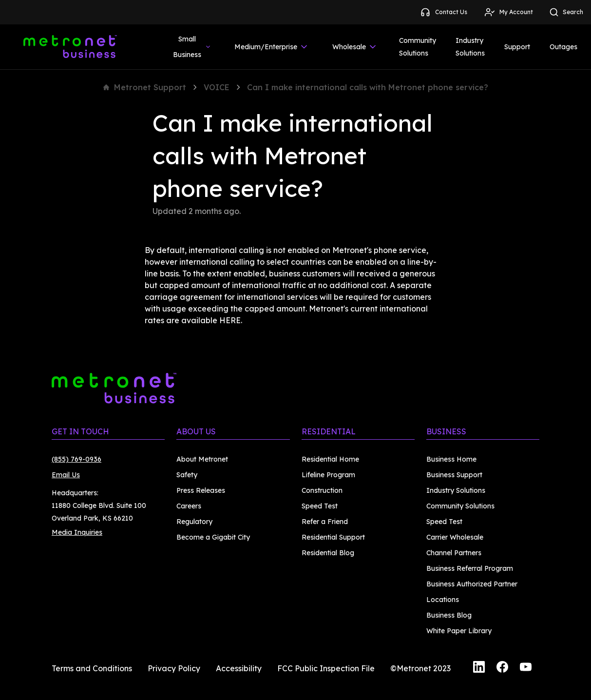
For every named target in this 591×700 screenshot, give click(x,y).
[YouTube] (526, 668)
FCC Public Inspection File (326, 668)
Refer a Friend (325, 522)
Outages (563, 47)
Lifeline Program (328, 475)
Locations (443, 600)
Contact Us (443, 12)
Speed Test (320, 506)
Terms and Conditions (92, 668)
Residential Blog (328, 553)
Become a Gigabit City (213, 537)
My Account (508, 12)
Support (517, 47)
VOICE (217, 87)
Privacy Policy (174, 668)
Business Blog (449, 615)
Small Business (192, 47)
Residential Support (333, 537)
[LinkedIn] (479, 668)
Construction (322, 490)
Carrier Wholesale (455, 537)
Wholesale (355, 47)
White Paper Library (459, 631)
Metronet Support (145, 87)
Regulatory (194, 522)
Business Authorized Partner (472, 584)
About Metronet (202, 459)
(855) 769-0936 (76, 459)
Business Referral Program (470, 568)
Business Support (454, 475)
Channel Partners (454, 553)
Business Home (451, 459)
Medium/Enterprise (272, 47)
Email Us (66, 475)
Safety (187, 475)
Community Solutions (418, 47)
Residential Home (330, 459)
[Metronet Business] (70, 47)
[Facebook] (502, 668)
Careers (189, 506)
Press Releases (201, 490)
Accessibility (239, 668)
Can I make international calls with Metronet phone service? (368, 87)
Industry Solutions (470, 47)
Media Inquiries (77, 532)
